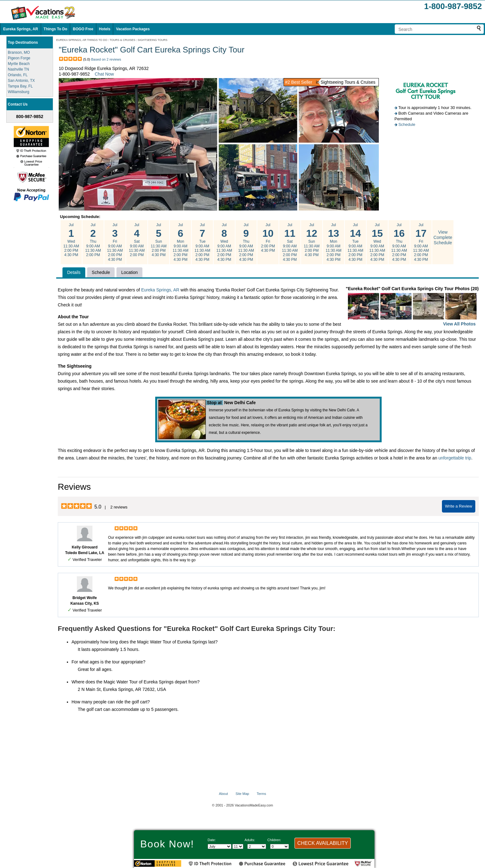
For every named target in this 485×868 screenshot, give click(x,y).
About (223, 794)
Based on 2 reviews (106, 59)
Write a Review (459, 506)
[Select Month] (220, 846)
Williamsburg (19, 92)
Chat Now (104, 74)
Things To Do (56, 29)
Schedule (407, 124)
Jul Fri (115, 242)
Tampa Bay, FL (20, 86)
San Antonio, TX (21, 81)
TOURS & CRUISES (122, 40)
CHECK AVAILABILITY (323, 843)
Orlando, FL (18, 75)
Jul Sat (137, 240)
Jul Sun (159, 240)
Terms (261, 794)
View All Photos (459, 324)
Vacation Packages (133, 29)
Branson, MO (19, 52)
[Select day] (238, 846)
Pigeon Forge (19, 58)
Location (129, 272)
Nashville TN (18, 69)
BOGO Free (83, 29)
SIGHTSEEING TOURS (153, 40)
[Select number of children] (280, 846)
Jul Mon (181, 242)
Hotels (105, 29)
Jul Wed (71, 240)
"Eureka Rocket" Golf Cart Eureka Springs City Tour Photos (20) (412, 307)
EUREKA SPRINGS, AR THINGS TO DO (82, 40)
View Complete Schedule (443, 237)
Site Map (242, 794)
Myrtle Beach (19, 64)
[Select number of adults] (257, 846)
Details (74, 272)
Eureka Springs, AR (21, 29)
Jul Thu (93, 240)
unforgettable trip (455, 458)
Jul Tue (202, 242)
